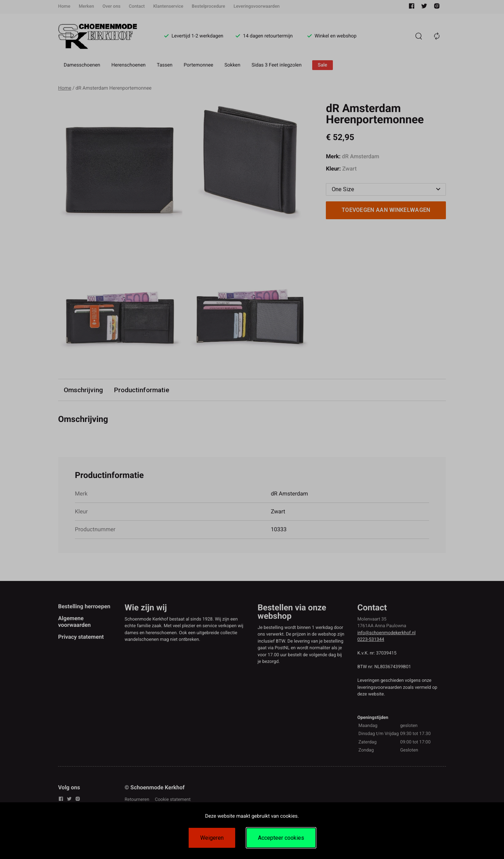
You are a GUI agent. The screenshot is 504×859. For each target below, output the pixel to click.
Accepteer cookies (281, 838)
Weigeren (212, 838)
